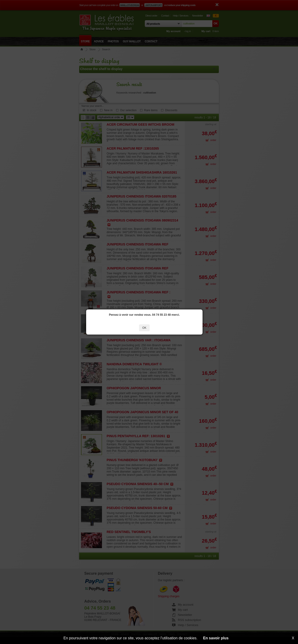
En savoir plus (216, 638)
